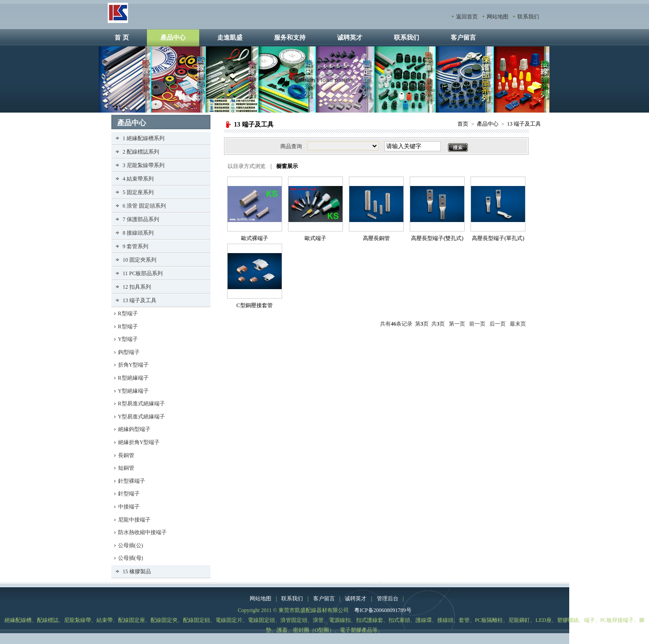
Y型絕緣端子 (134, 391)
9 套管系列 (135, 246)
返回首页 (467, 17)
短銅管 (126, 468)
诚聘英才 (350, 38)
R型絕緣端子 (133, 378)
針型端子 (129, 494)
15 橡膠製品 (137, 571)
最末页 (518, 324)
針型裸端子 (132, 481)
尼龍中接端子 (134, 520)
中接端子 (129, 507)
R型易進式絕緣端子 (142, 404)
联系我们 (528, 17)
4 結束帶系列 (138, 179)
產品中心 (173, 38)
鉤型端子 (129, 352)
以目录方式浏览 (247, 166)
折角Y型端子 (134, 365)
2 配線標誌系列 (141, 152)
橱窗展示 (287, 166)
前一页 (477, 324)
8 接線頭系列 (138, 233)
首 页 (122, 38)
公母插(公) (131, 545)
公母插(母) (131, 558)
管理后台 (388, 599)
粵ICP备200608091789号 (383, 610)
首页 (463, 124)
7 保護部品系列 (141, 219)
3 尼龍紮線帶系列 (144, 165)
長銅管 (126, 455)
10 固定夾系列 (139, 260)
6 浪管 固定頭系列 (144, 206)
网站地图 (498, 17)
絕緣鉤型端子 (134, 429)
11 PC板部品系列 (143, 273)
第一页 (457, 324)
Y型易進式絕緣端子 (142, 417)
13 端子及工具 (524, 124)
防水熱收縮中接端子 (142, 532)
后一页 (498, 324)
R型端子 (128, 313)
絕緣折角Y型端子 (139, 442)
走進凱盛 (230, 38)
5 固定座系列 (138, 192)
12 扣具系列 (137, 287)
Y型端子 (128, 339)
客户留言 (463, 38)
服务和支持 (290, 38)
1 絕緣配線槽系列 (144, 138)
